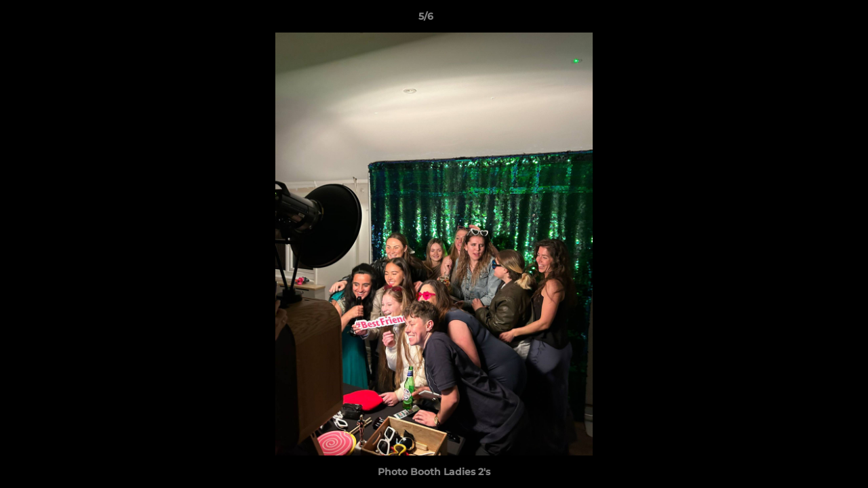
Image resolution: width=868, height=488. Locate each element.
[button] (811, 20)
